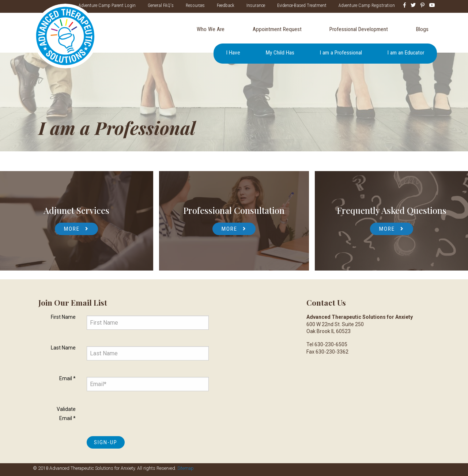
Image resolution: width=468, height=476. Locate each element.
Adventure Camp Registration (367, 5)
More (72, 229)
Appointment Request (277, 29)
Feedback (226, 5)
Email (67, 378)
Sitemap (186, 468)
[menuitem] (210, 30)
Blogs (422, 29)
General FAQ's (161, 5)
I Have (233, 53)
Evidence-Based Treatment (302, 5)
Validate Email (66, 414)
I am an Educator (406, 53)
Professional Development (359, 29)
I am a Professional (341, 53)
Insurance (256, 5)
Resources (195, 5)
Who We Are (211, 29)
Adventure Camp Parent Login (107, 5)
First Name (63, 317)
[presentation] (142, 416)
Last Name (63, 348)
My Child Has (280, 53)
